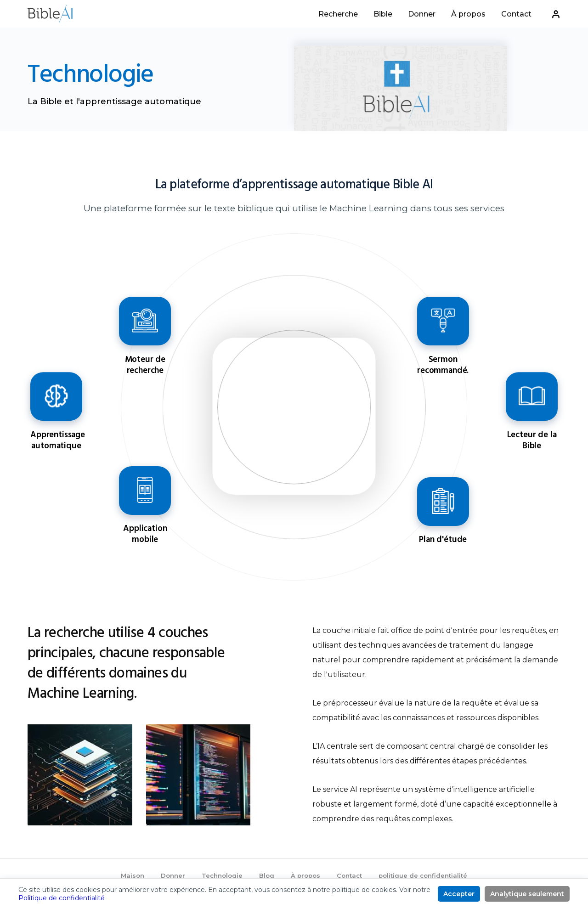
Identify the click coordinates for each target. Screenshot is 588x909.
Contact (516, 14)
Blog (267, 875)
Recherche (338, 14)
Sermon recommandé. (443, 321)
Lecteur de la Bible (531, 396)
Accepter (459, 894)
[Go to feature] (145, 342)
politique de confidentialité (423, 875)
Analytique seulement (527, 894)
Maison (133, 875)
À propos (468, 14)
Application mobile (145, 489)
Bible (383, 14)
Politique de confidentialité (62, 898)
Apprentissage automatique (56, 396)
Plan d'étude (443, 500)
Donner (422, 14)
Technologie (222, 875)
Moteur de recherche (145, 321)
